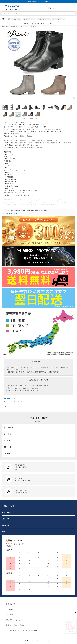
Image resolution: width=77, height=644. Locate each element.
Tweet (6, 406)
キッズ (51, 24)
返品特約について (10, 398)
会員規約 (9, 615)
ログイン (53, 8)
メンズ (43, 24)
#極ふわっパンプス (44, 19)
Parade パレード (21, 27)
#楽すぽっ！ (16, 19)
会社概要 (9, 609)
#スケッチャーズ (29, 19)
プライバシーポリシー (14, 620)
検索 (4, 13)
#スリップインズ (58, 19)
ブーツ (35, 27)
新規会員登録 (11, 604)
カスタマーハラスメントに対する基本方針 (22, 630)
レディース (35, 24)
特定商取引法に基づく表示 (16, 625)
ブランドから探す (11, 27)
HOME (3, 27)
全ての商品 (27, 24)
